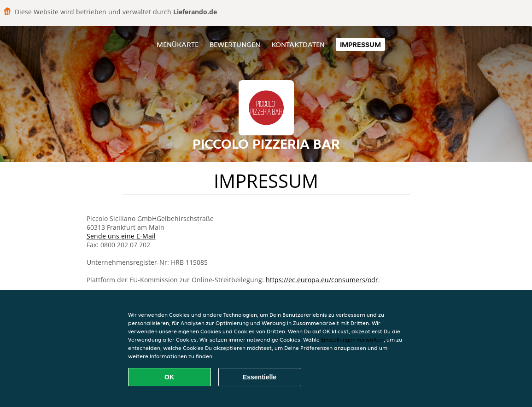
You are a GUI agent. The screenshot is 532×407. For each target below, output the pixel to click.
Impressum (360, 44)
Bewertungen (235, 44)
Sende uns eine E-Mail (121, 236)
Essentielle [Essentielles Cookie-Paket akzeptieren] (260, 377)
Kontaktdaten (298, 44)
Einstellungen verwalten (352, 340)
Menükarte (178, 44)
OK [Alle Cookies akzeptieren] (169, 377)
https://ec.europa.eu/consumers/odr (322, 280)
